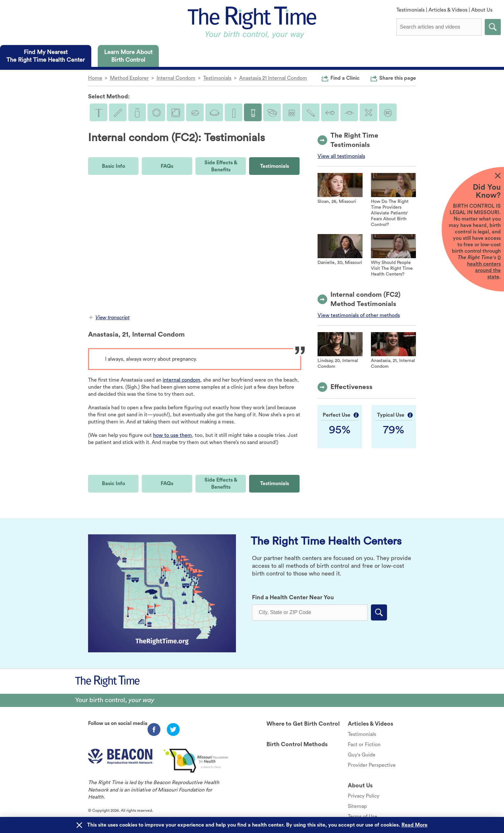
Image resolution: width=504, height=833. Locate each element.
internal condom (181, 380)
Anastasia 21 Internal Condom (273, 78)
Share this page (398, 78)
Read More (414, 825)
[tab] (46, 56)
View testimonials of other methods (359, 315)
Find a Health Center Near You (293, 597)
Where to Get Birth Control (303, 724)
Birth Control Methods (297, 744)
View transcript (109, 318)
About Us (482, 10)
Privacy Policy (364, 796)
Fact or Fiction (364, 745)
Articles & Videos (448, 10)
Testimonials (410, 10)
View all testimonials (341, 156)
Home (95, 78)
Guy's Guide (362, 755)
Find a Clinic (345, 78)
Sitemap (357, 806)
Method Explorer (129, 78)
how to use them (172, 435)
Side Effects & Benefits (221, 166)
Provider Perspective (372, 765)
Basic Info (113, 166)
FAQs (167, 166)
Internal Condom (176, 78)
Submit (493, 27)
